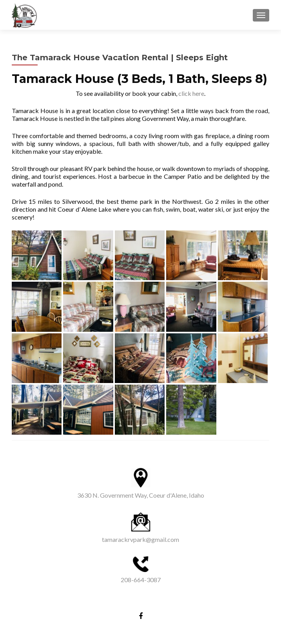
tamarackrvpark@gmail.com (140, 539)
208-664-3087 (141, 580)
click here (191, 93)
